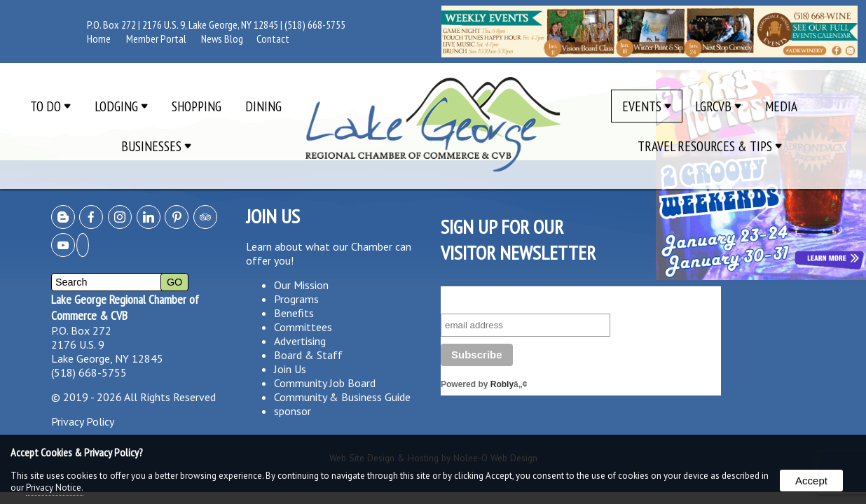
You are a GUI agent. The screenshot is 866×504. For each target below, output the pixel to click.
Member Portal (156, 38)
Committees (303, 327)
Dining (263, 106)
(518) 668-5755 (315, 24)
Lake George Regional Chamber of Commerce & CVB (125, 307)
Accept (811, 481)
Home (99, 38)
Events (647, 106)
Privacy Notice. (55, 488)
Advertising (300, 341)
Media (781, 106)
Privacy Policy (83, 421)
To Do (50, 106)
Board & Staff (308, 355)
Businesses (156, 146)
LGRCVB (718, 106)
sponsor (293, 411)
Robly (502, 384)
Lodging (121, 106)
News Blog (222, 38)
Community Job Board (325, 383)
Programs (296, 299)
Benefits (294, 313)
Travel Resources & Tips (710, 146)
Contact (273, 38)
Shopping (197, 106)
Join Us (290, 369)
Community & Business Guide (342, 397)
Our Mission (301, 285)
